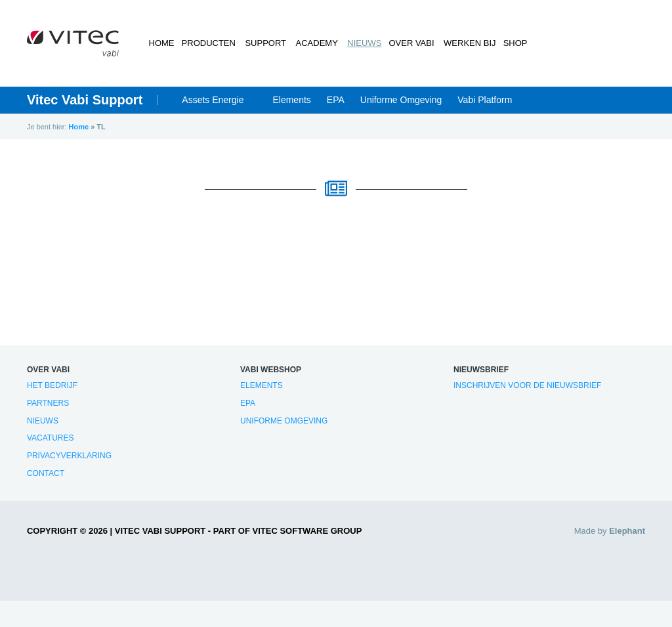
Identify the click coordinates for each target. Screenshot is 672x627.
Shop (511, 43)
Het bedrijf (52, 385)
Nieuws (360, 43)
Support (265, 43)
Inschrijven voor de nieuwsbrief (527, 385)
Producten (209, 43)
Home (162, 43)
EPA (336, 100)
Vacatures (51, 438)
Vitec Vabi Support (85, 100)
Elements (291, 100)
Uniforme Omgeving (401, 100)
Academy (314, 43)
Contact (46, 473)
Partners (48, 403)
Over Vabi (408, 43)
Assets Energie (213, 100)
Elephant (627, 531)
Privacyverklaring (69, 456)
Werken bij (464, 43)
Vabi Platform (485, 100)
